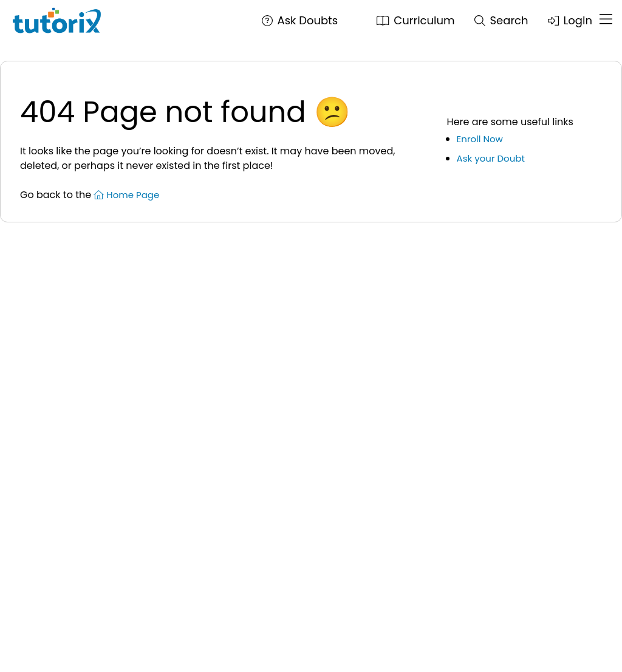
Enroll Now (480, 139)
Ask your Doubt (491, 158)
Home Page (126, 195)
